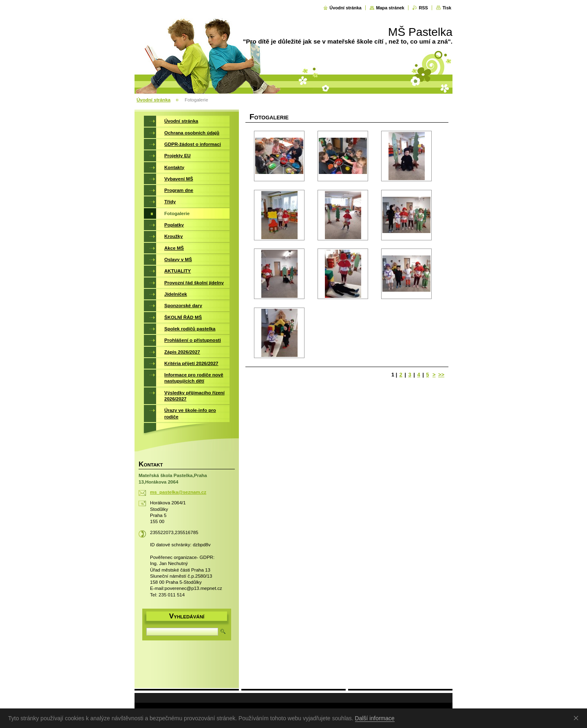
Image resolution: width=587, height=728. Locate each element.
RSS (423, 8)
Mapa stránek (390, 8)
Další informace (375, 718)
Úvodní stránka (345, 8)
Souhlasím (578, 718)
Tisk (447, 8)
